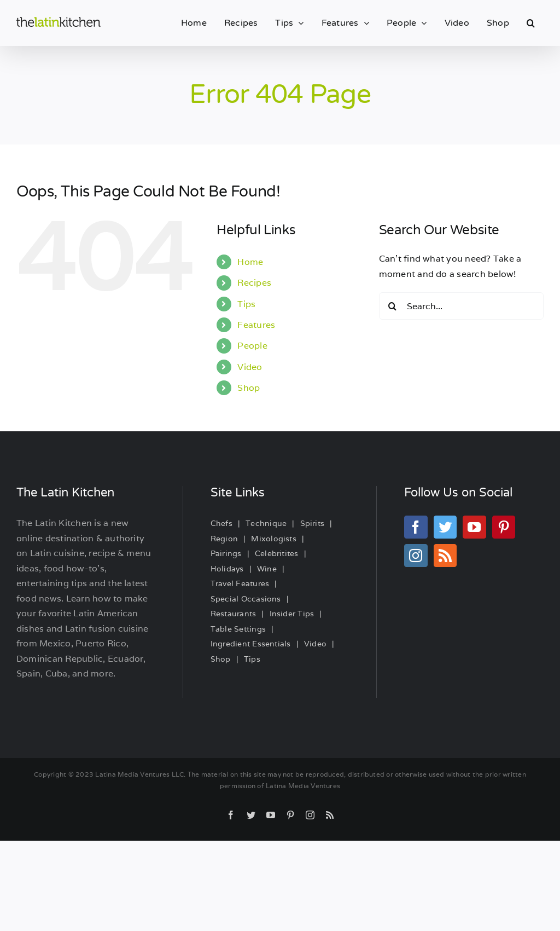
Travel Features (240, 583)
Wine (267, 569)
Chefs (221, 523)
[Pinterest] (504, 527)
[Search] (393, 306)
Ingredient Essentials (251, 644)
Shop (249, 388)
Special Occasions (246, 599)
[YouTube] (474, 527)
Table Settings (238, 629)
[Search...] (461, 306)
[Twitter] (445, 527)
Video (250, 367)
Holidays (227, 569)
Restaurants (234, 614)
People (252, 346)
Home (250, 262)
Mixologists (274, 539)
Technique (266, 523)
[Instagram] (416, 556)
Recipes (254, 283)
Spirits (313, 523)
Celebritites (277, 553)
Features (256, 325)
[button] (531, 23)
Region (224, 539)
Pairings (226, 553)
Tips (246, 304)
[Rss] (445, 556)
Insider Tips (292, 614)
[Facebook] (416, 527)
